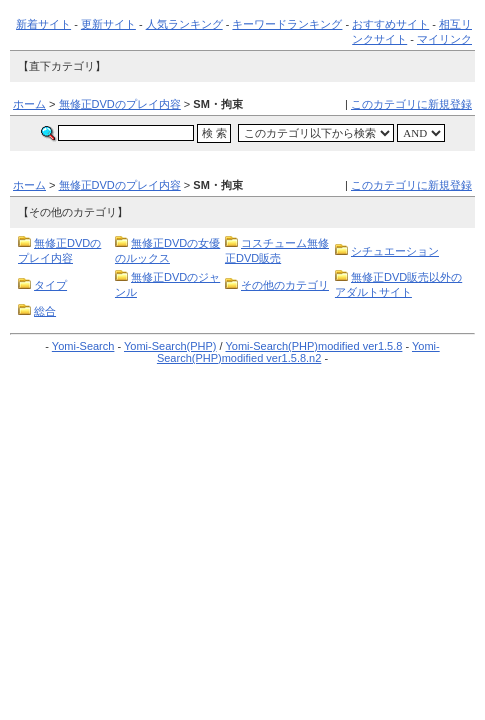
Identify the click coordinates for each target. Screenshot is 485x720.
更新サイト (108, 24)
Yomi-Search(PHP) (170, 346)
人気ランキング (184, 24)
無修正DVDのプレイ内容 (120, 104)
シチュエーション (395, 251)
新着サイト (43, 24)
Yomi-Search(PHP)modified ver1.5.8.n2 (298, 352)
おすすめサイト (390, 24)
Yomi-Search (83, 346)
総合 (45, 311)
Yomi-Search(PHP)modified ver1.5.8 (313, 346)
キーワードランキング (287, 24)
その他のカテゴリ (285, 285)
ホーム (29, 104)
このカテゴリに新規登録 (411, 104)
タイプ (50, 285)
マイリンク (444, 39)
